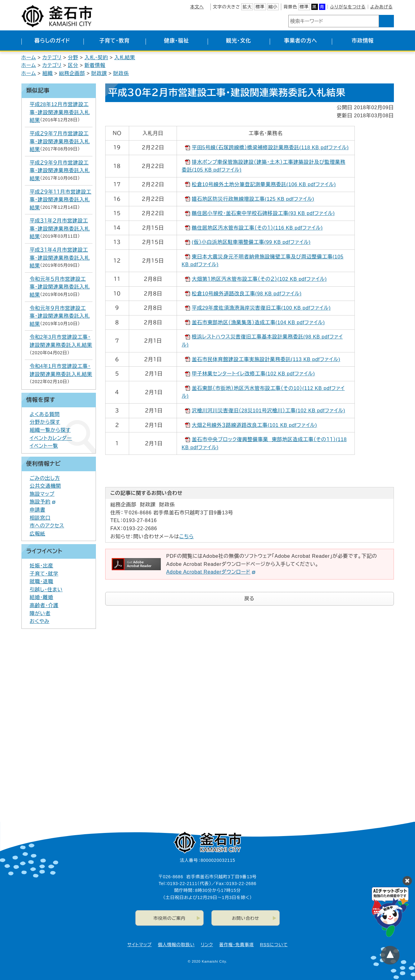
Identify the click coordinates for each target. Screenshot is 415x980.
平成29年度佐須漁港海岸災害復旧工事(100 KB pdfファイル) (261, 308)
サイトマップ (139, 945)
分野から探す (45, 422)
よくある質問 (45, 414)
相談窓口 (40, 518)
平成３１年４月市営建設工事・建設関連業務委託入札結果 (60, 258)
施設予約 (43, 502)
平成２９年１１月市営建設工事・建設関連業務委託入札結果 (61, 200)
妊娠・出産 (42, 566)
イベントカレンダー (51, 438)
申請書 (38, 510)
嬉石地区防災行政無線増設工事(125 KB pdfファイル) (253, 199)
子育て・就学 (44, 574)
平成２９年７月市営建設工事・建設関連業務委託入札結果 (60, 141)
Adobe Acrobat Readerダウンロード (211, 572)
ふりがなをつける (348, 7)
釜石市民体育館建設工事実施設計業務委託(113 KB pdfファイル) (266, 359)
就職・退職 (42, 582)
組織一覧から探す (50, 430)
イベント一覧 (44, 446)
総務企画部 (72, 73)
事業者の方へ (301, 41)
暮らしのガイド (52, 41)
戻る (249, 599)
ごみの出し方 (45, 478)
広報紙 (38, 534)
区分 (73, 65)
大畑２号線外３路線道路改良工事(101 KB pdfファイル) (255, 425)
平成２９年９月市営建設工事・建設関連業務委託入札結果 (60, 171)
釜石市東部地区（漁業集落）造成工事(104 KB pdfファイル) (258, 322)
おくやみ (40, 621)
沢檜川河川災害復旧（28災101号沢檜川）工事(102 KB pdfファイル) (268, 411)
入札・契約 (96, 58)
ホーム (29, 58)
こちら (187, 537)
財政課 (99, 73)
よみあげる (381, 7)
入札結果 (125, 58)
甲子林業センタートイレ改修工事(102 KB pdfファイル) (253, 374)
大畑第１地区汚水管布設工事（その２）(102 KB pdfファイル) (259, 279)
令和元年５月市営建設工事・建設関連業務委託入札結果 (60, 287)
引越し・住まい (46, 590)
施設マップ (42, 494)
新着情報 (95, 65)
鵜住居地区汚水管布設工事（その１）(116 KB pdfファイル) (257, 228)
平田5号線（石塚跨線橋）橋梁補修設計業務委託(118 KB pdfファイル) (270, 148)
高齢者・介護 (44, 605)
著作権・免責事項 (236, 945)
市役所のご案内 (169, 918)
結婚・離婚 (42, 597)
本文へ (197, 7)
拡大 (247, 7)
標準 (260, 7)
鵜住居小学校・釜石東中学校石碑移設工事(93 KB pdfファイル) (263, 213)
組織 (47, 73)
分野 (73, 58)
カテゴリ (52, 58)
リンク (207, 945)
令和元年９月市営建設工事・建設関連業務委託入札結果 (60, 316)
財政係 (121, 73)
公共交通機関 (45, 486)
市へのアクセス (47, 526)
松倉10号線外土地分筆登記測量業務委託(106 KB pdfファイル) (264, 184)
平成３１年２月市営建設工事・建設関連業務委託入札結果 (60, 229)
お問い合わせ (246, 918)
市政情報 (363, 41)
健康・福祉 (176, 41)
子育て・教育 (114, 41)
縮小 (273, 7)
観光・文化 (239, 41)
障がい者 (40, 613)
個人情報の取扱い (176, 945)
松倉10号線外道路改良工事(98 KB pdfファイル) (247, 294)
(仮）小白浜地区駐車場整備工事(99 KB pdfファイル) (251, 242)
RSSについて (274, 945)
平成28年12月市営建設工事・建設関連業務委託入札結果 (60, 112)
